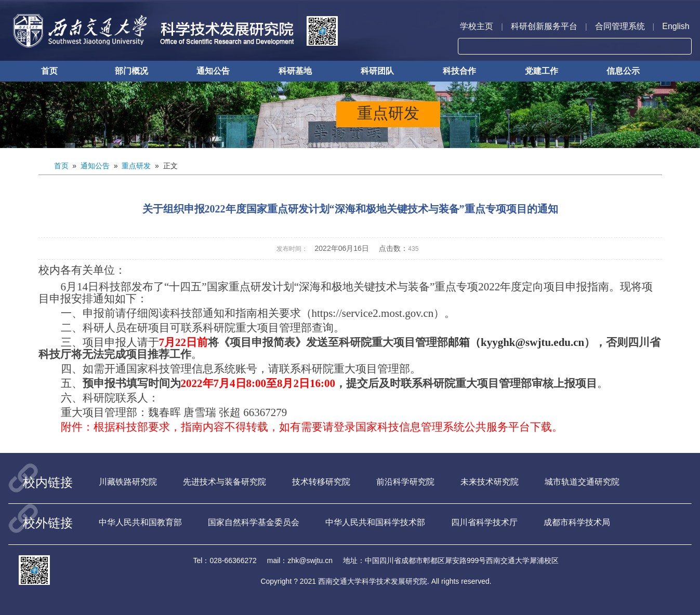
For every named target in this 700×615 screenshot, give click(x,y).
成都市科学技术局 (577, 522)
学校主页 (477, 26)
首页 (49, 71)
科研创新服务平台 (544, 26)
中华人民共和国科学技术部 (375, 522)
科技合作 (459, 71)
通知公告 (213, 71)
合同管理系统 (620, 26)
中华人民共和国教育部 (140, 522)
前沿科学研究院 (405, 482)
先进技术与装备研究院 (224, 482)
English (676, 26)
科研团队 (377, 71)
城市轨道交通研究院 (582, 482)
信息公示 (623, 71)
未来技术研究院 (490, 482)
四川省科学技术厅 (484, 522)
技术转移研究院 (321, 482)
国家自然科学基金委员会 (254, 522)
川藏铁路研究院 (128, 482)
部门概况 (131, 71)
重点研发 (136, 166)
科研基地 (295, 71)
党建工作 (541, 71)
